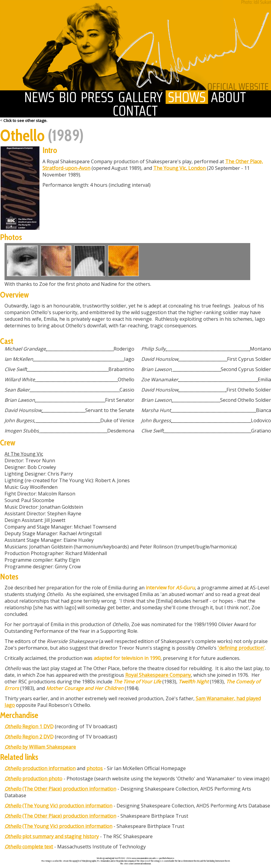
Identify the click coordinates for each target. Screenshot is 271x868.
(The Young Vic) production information (58, 806)
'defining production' (241, 648)
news (40, 97)
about (228, 97)
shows (187, 97)
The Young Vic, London (179, 168)
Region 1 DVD (29, 726)
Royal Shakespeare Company (158, 675)
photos (95, 768)
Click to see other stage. (25, 120)
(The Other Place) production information (60, 789)
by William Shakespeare (40, 747)
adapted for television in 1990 (127, 658)
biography (68, 97)
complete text (29, 847)
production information (40, 768)
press (97, 97)
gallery (141, 97)
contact (135, 111)
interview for (170, 588)
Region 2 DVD (29, 737)
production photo (33, 779)
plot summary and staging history (52, 836)
